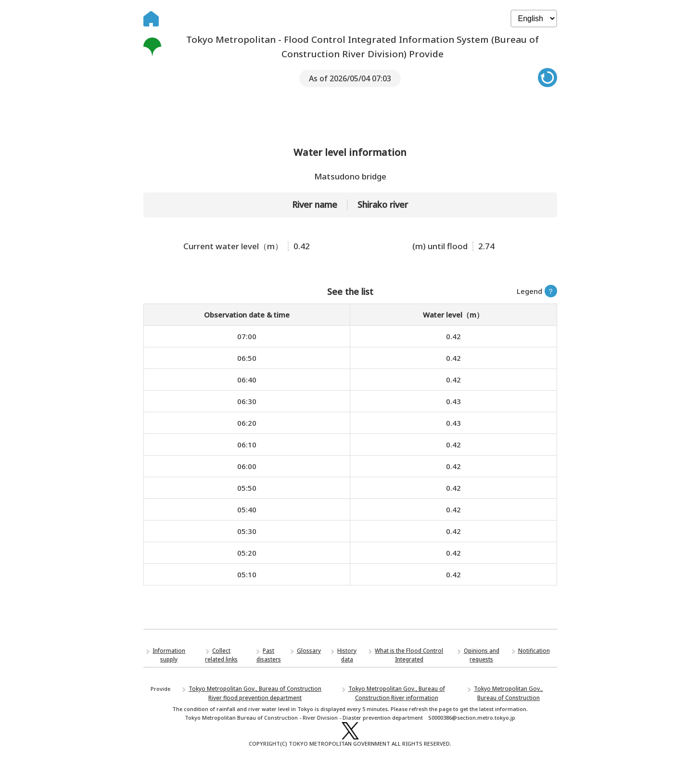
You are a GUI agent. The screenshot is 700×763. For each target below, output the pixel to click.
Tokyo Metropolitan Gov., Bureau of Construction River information (396, 695)
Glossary (310, 654)
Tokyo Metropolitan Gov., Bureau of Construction (509, 695)
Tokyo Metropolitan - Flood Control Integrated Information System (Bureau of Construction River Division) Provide (346, 47)
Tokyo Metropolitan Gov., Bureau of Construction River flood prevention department (255, 695)
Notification (534, 654)
